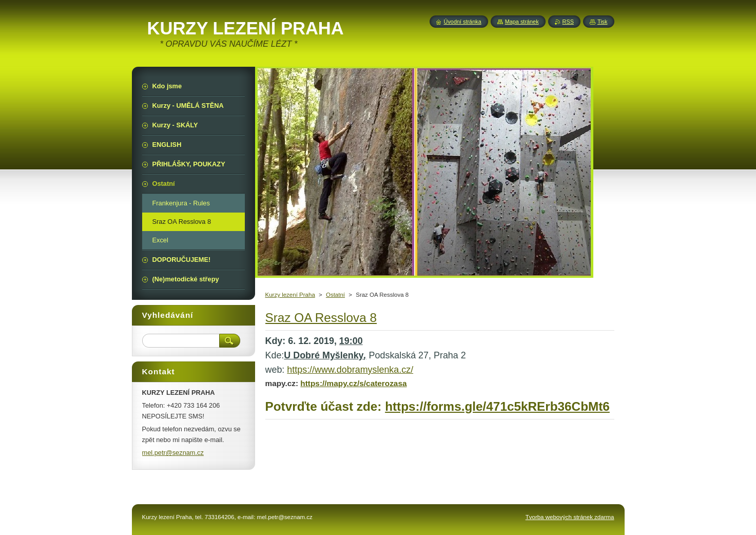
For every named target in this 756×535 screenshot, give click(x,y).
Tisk (603, 22)
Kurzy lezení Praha (290, 295)
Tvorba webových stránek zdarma (570, 517)
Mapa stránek (522, 22)
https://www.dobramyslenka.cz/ (350, 370)
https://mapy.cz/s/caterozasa (353, 383)
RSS (568, 22)
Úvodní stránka (463, 22)
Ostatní (335, 295)
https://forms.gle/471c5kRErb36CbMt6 (497, 406)
